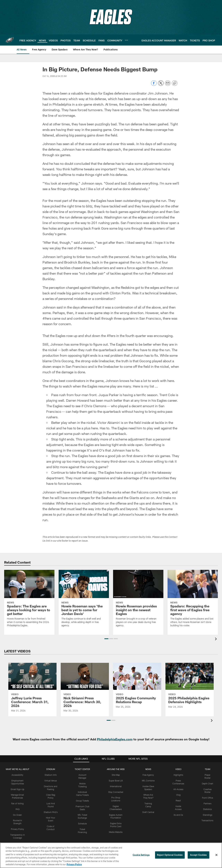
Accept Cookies (198, 855)
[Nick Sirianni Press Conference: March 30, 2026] (85, 690)
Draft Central (148, 812)
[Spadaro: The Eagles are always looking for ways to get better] (29, 601)
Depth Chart (208, 784)
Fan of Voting (17, 803)
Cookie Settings (141, 855)
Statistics (207, 809)
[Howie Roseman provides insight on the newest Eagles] (138, 601)
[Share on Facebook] (154, 85)
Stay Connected (116, 792)
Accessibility (17, 775)
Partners (208, 803)
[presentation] (216, 639)
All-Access (178, 789)
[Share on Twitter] (161, 85)
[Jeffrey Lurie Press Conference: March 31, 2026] (32, 690)
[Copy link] (175, 83)
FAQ (18, 809)
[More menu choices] (126, 40)
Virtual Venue (51, 781)
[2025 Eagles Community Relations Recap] (137, 688)
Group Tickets (82, 801)
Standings (208, 815)
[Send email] (168, 85)
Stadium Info (51, 775)
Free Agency (148, 775)
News (148, 769)
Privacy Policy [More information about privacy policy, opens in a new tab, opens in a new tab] (74, 864)
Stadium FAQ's (51, 812)
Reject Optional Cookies (170, 855)
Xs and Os (178, 815)
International (116, 786)
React (178, 800)
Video (178, 769)
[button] (106, 639)
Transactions (207, 820)
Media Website (116, 832)
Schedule (82, 824)
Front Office (208, 798)
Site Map (116, 775)
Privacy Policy (17, 829)
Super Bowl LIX (116, 781)
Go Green (17, 815)
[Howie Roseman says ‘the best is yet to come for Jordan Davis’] (84, 601)
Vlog (178, 795)
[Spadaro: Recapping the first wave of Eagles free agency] (193, 601)
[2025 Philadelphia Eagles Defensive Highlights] (190, 688)
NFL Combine (148, 781)
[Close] (216, 855)
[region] (111, 855)
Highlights (178, 775)
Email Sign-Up (18, 789)
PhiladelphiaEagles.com (115, 739)
